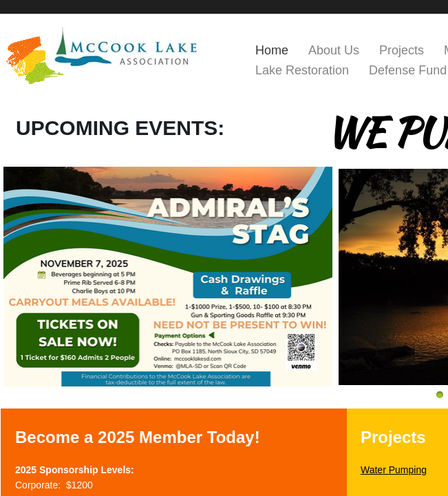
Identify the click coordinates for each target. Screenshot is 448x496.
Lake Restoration (302, 70)
